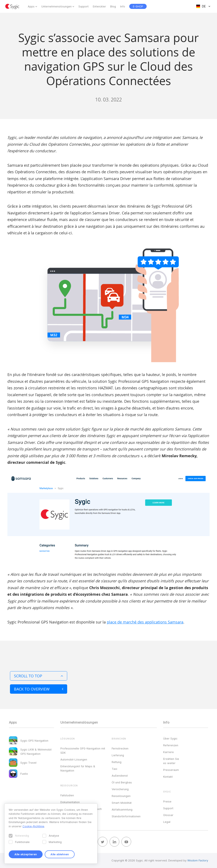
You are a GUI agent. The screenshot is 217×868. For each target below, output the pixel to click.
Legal (167, 822)
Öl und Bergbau (122, 782)
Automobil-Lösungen (74, 759)
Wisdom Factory (198, 860)
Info (123, 6)
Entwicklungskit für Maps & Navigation (78, 768)
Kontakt (168, 777)
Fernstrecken (120, 748)
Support (83, 6)
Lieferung (118, 755)
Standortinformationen (126, 816)
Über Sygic (170, 738)
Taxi (114, 769)
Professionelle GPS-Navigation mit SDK (83, 751)
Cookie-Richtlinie (33, 826)
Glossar (168, 815)
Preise (167, 801)
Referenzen (171, 745)
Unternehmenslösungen (56, 6)
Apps (31, 6)
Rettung (117, 762)
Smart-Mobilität (122, 803)
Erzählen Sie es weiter (171, 761)
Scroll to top (39, 676)
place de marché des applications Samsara (145, 622)
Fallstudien (67, 795)
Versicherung (120, 789)
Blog (113, 6)
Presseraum (171, 770)
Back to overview (39, 689)
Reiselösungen (121, 796)
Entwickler (99, 6)
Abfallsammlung (122, 809)
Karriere (168, 752)
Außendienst (120, 776)
